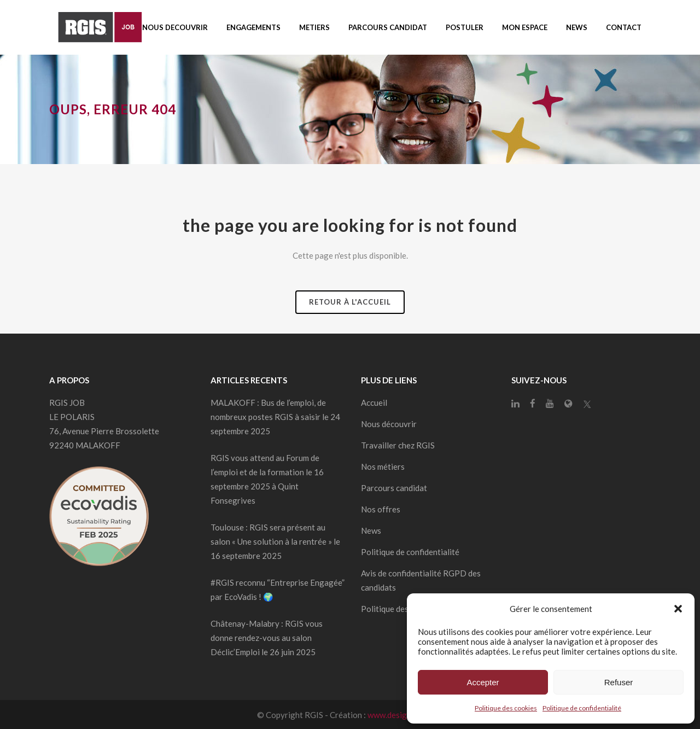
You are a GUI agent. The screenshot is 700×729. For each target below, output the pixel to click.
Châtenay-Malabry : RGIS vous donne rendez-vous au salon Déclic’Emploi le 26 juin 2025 (267, 638)
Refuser (619, 682)
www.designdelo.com (406, 715)
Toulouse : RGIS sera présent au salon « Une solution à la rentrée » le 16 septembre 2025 (275, 541)
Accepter (483, 682)
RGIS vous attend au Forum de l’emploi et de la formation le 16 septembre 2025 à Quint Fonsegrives (267, 479)
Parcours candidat (394, 488)
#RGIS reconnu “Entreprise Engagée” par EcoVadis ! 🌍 (278, 590)
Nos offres (381, 509)
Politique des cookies (506, 708)
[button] (678, 609)
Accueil (374, 403)
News (371, 530)
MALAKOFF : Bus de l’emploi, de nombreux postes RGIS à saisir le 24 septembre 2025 (275, 417)
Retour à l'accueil (350, 302)
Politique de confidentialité (582, 708)
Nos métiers (383, 466)
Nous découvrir (389, 424)
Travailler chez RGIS (398, 445)
